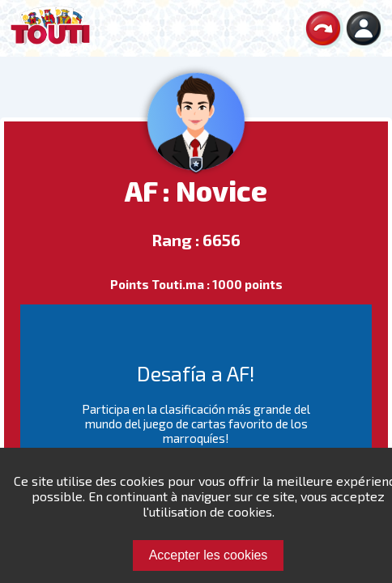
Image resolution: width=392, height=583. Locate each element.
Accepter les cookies (209, 555)
